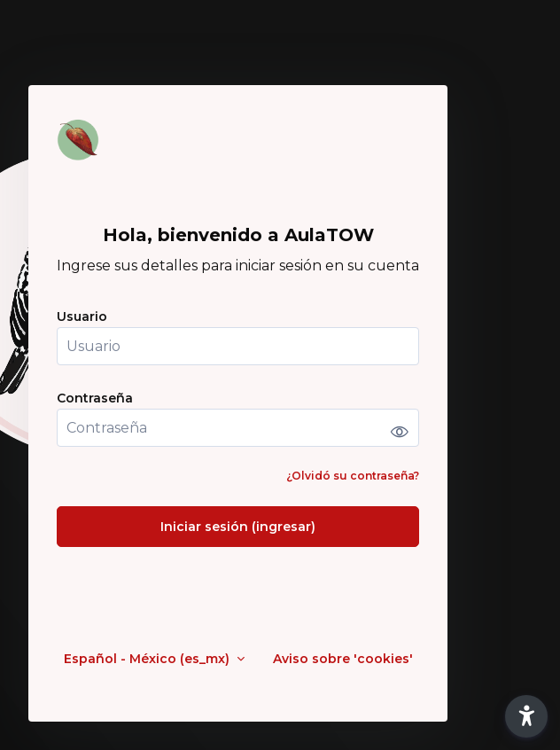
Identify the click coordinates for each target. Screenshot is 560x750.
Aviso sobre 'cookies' (343, 659)
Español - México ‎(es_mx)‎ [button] (148, 659)
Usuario (82, 317)
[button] (526, 716)
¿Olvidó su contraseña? (353, 476)
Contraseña (95, 398)
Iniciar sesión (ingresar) (238, 527)
